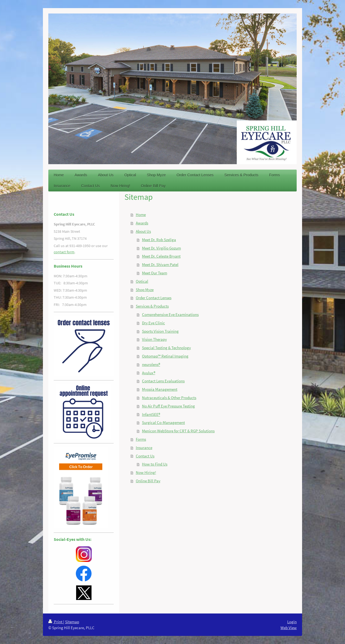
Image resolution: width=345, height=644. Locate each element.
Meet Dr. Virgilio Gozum (161, 248)
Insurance (144, 448)
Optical (142, 281)
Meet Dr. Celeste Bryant (161, 256)
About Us (143, 231)
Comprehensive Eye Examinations (170, 314)
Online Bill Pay (148, 481)
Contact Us (145, 456)
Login (292, 622)
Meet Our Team (155, 273)
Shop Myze (145, 290)
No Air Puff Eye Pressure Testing (168, 406)
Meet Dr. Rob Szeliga (159, 240)
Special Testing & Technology (166, 348)
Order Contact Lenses (154, 298)
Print (56, 622)
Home (141, 215)
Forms (141, 439)
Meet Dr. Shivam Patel (160, 264)
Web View (289, 628)
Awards (142, 223)
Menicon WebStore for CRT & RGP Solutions (178, 431)
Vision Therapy (154, 339)
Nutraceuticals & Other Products (169, 398)
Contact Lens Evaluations (163, 381)
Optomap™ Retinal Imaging (165, 356)
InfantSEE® (151, 414)
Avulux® (149, 373)
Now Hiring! (146, 472)
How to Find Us (155, 464)
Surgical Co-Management (163, 422)
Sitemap (72, 622)
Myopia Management (160, 389)
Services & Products (152, 306)
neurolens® (151, 364)
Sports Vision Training (160, 331)
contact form (64, 252)
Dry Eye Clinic (153, 323)
